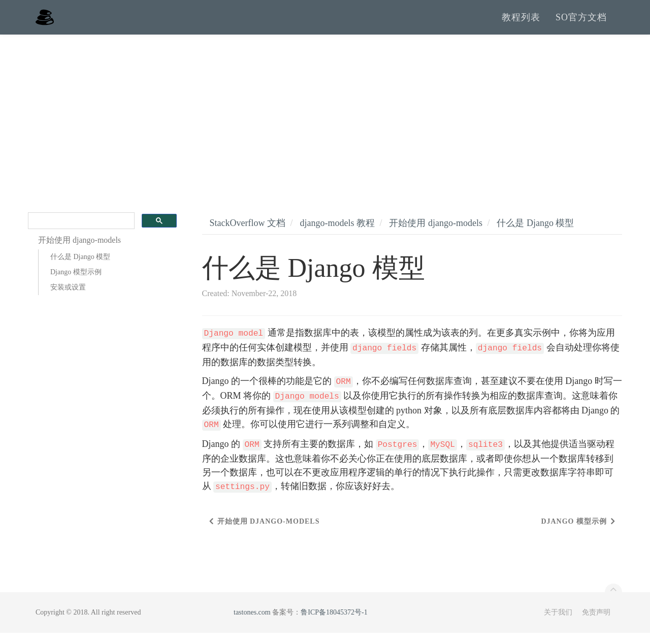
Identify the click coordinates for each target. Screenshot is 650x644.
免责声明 (596, 623)
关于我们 (558, 623)
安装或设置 (68, 299)
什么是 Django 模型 (80, 268)
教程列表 (521, 23)
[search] (80, 232)
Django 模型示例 (76, 284)
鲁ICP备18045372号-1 (334, 623)
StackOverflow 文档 (248, 234)
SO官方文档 (581, 23)
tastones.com (252, 623)
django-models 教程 (337, 234)
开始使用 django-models (435, 234)
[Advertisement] (325, 122)
